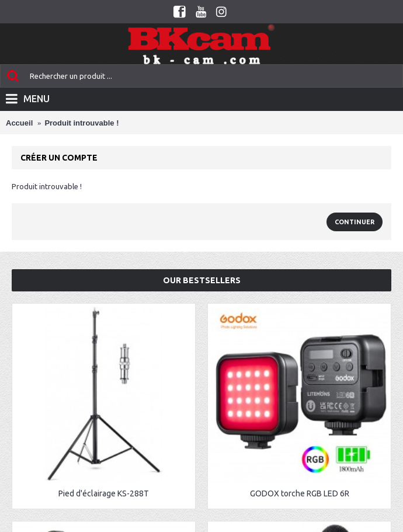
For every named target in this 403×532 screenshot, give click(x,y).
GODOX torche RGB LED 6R (300, 493)
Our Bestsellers (202, 280)
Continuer (355, 222)
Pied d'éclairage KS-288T (104, 493)
